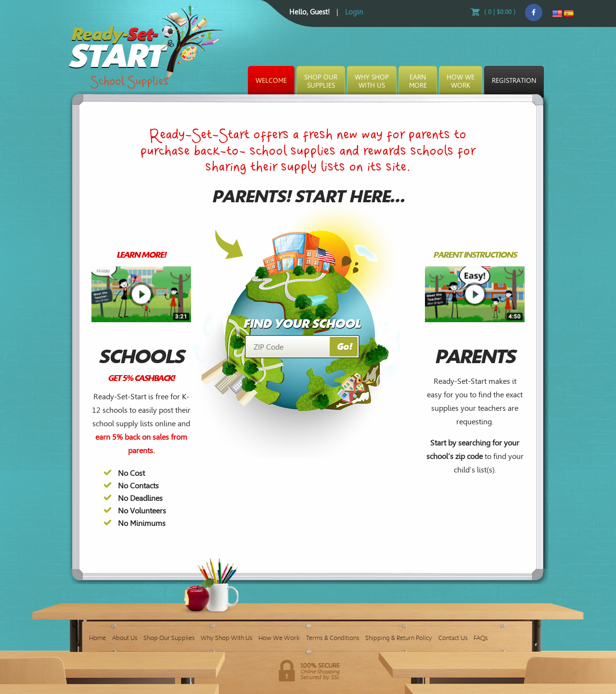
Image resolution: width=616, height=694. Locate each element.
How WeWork (461, 81)
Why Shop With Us (226, 638)
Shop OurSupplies (321, 81)
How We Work (279, 638)
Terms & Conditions (333, 638)
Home (97, 638)
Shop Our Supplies (169, 638)
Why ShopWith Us (372, 81)
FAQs (481, 638)
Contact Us (453, 638)
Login (354, 12)
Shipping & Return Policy (399, 638)
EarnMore (418, 81)
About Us (125, 638)
